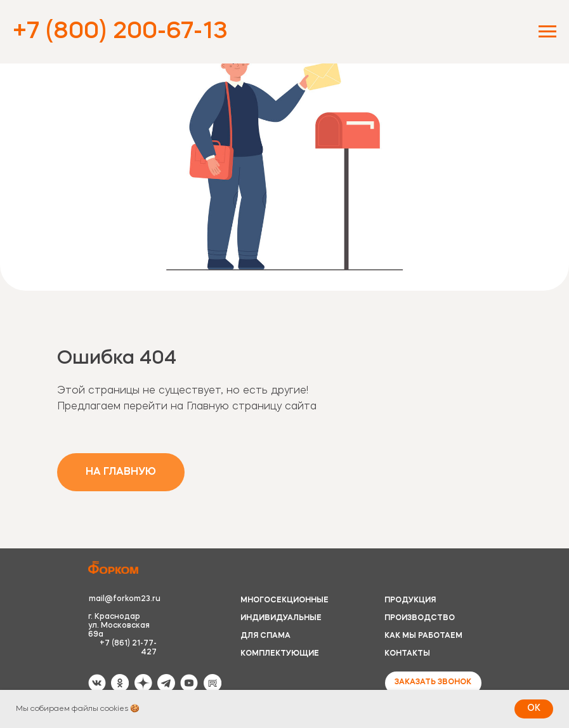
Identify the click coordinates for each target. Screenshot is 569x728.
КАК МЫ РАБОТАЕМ (423, 636)
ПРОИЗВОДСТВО (420, 618)
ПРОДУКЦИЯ (410, 600)
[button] (433, 683)
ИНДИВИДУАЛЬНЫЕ (281, 618)
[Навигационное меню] (547, 32)
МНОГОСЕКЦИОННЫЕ (284, 600)
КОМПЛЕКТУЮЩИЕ (280, 654)
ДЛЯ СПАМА (265, 636)
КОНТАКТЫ (407, 654)
